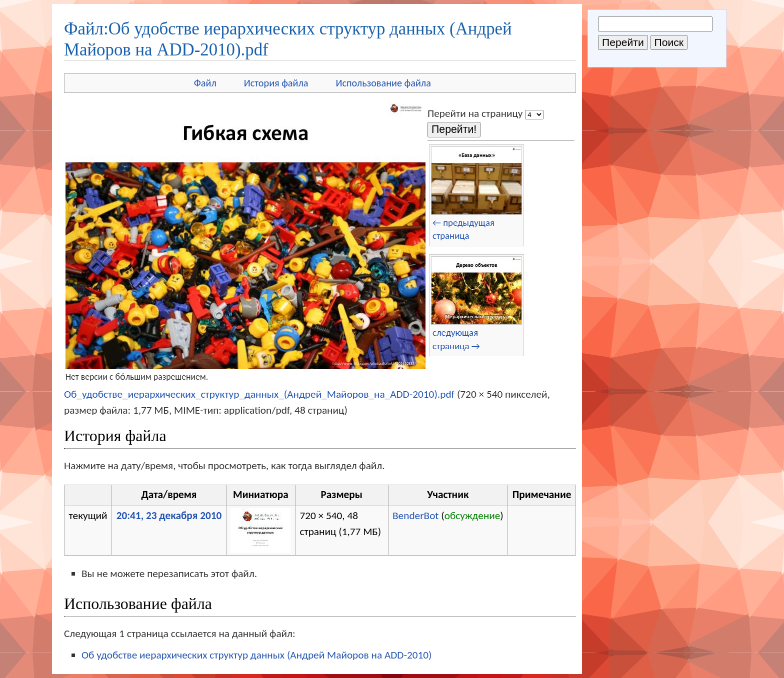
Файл (205, 83)
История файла (276, 83)
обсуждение (472, 516)
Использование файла (383, 83)
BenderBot (415, 516)
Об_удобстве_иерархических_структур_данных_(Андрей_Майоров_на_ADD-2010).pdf (259, 394)
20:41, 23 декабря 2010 (169, 516)
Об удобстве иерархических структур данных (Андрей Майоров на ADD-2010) (257, 655)
